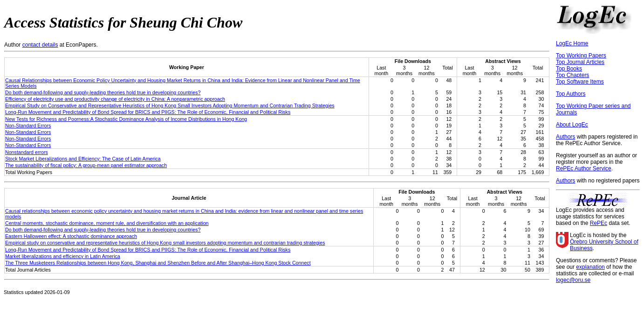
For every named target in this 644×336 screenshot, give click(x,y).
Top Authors (571, 94)
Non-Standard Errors (28, 126)
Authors (565, 137)
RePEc (599, 223)
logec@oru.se (573, 280)
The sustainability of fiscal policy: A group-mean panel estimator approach (86, 165)
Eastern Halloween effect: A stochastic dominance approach (71, 236)
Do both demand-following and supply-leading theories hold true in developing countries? (103, 92)
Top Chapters (572, 75)
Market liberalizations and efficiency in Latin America (63, 256)
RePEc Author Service (584, 168)
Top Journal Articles (580, 62)
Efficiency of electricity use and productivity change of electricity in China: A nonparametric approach (115, 99)
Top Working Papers (581, 56)
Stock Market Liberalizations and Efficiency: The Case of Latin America (83, 159)
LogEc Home (572, 43)
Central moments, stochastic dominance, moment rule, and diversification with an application (107, 223)
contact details (40, 45)
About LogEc (572, 125)
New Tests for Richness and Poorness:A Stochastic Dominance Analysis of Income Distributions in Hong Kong (126, 119)
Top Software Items (580, 82)
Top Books (569, 69)
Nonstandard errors (27, 152)
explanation (590, 267)
